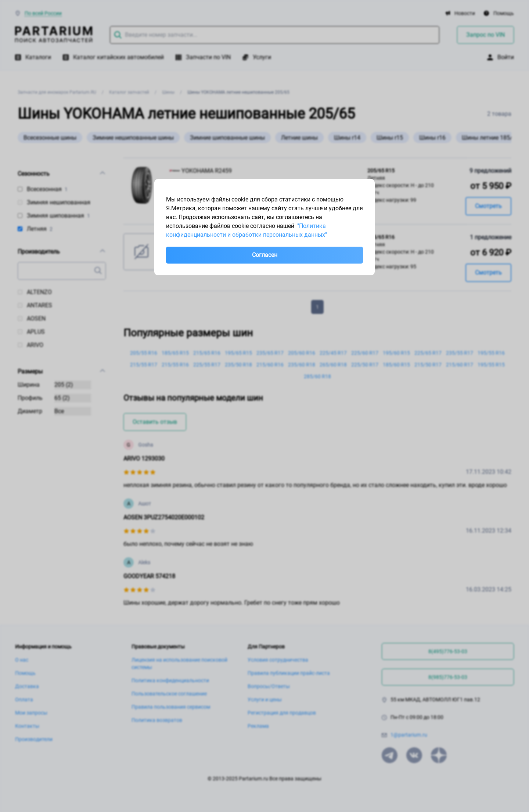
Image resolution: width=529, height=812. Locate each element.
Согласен (265, 255)
